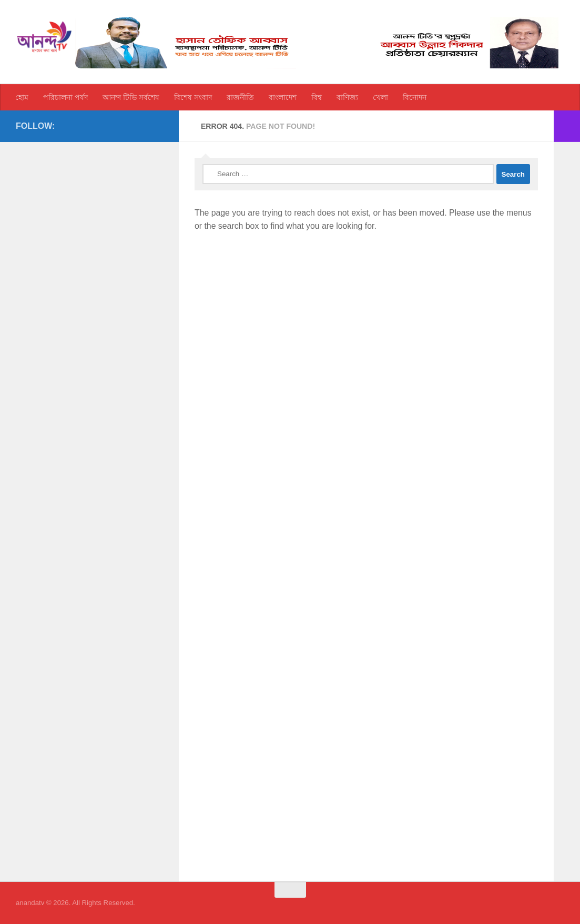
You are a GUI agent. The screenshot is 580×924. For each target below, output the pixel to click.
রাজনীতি (240, 97)
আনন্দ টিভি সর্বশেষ (131, 97)
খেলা (380, 97)
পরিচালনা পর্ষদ (65, 97)
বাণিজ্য (347, 97)
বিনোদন (415, 97)
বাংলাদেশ (283, 97)
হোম (22, 97)
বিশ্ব (317, 97)
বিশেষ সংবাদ (193, 97)
